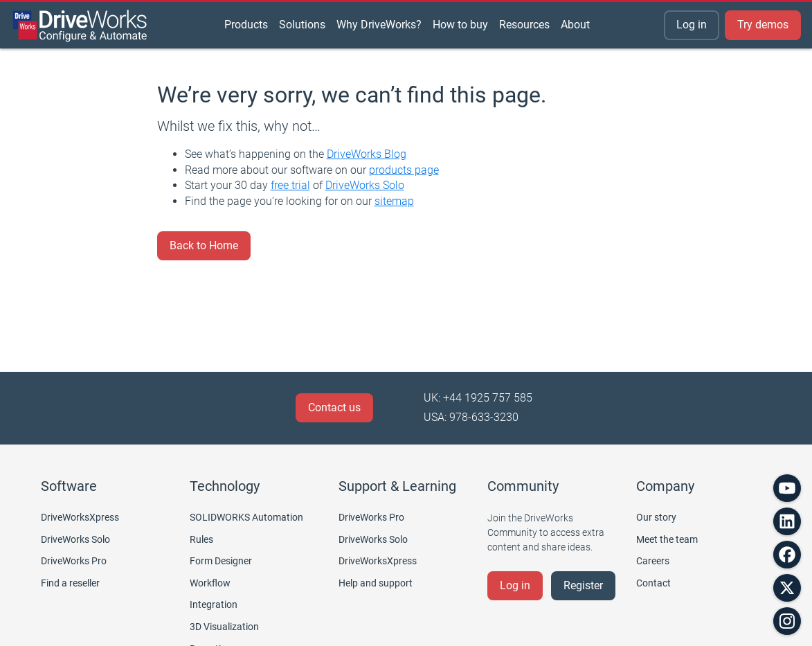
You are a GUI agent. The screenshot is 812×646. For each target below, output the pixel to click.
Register (583, 585)
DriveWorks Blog (367, 154)
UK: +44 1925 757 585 (478, 398)
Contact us (334, 407)
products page (404, 170)
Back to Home (204, 245)
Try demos (763, 25)
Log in (692, 25)
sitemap (394, 201)
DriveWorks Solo (365, 185)
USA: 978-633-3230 (471, 417)
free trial (290, 185)
